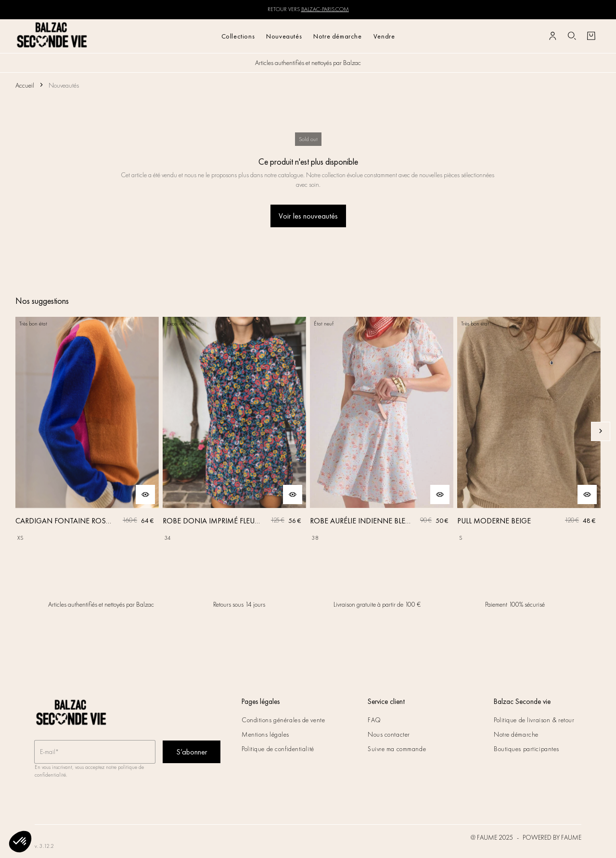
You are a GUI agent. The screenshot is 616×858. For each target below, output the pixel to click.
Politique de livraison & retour (534, 720)
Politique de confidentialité (278, 749)
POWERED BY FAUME (552, 837)
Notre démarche (337, 36)
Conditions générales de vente (283, 720)
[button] (20, 842)
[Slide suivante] (601, 431)
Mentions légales (265, 734)
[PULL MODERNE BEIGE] (529, 431)
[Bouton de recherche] (572, 36)
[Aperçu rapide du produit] (145, 494)
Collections (238, 36)
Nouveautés (284, 36)
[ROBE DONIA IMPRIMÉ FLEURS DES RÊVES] (234, 431)
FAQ (374, 720)
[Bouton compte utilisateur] (552, 36)
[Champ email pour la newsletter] (95, 752)
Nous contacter (389, 734)
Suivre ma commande (397, 749)
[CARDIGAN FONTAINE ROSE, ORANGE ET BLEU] (87, 431)
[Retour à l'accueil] (52, 36)
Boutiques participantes (526, 749)
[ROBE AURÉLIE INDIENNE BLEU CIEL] (382, 431)
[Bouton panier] (591, 36)
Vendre (384, 36)
